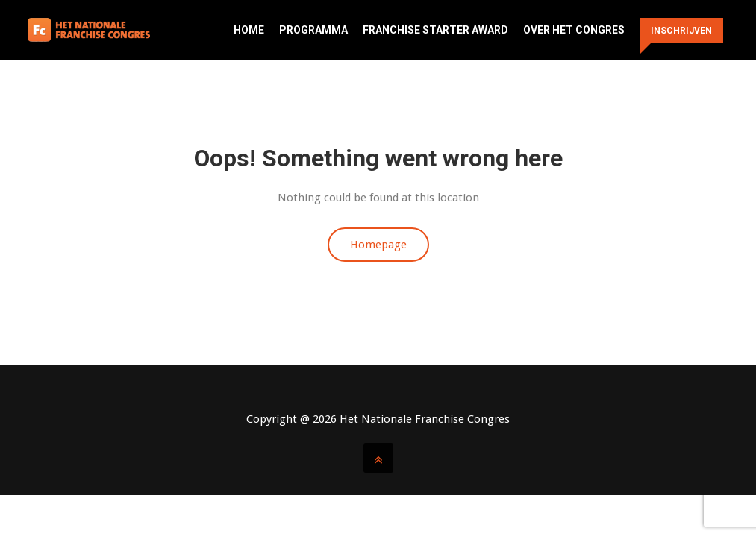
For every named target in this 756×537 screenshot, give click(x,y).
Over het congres (574, 30)
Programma (313, 30)
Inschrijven (681, 31)
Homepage (378, 245)
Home (249, 30)
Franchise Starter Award (435, 30)
